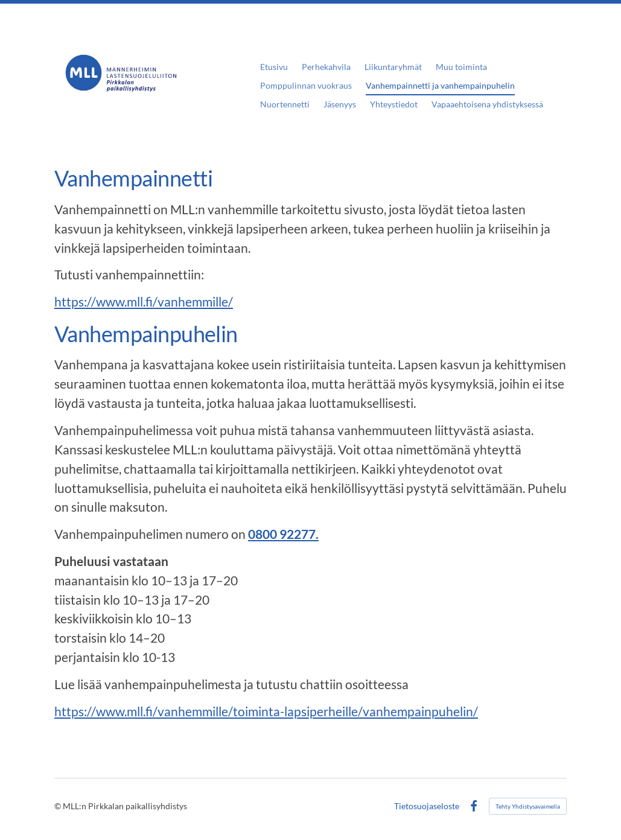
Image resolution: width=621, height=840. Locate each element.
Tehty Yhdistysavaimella (528, 806)
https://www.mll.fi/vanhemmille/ (144, 302)
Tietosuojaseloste (427, 806)
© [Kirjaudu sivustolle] (59, 806)
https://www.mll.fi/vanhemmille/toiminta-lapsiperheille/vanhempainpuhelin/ (266, 711)
